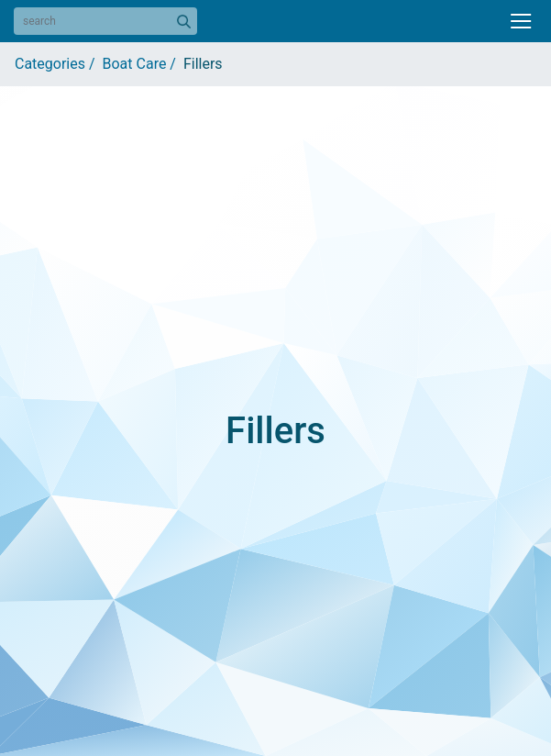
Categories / (59, 64)
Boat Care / (143, 64)
